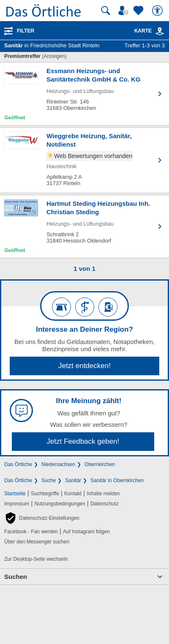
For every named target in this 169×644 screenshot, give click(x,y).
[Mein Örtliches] (125, 11)
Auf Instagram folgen (86, 532)
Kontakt (73, 494)
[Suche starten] (106, 11)
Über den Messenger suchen (37, 542)
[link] (160, 31)
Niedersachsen (58, 464)
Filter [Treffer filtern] (26, 31)
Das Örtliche (18, 464)
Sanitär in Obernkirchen (117, 480)
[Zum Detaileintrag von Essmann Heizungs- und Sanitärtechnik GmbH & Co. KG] (84, 94)
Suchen (16, 577)
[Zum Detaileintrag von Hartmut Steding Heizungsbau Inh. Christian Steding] (84, 226)
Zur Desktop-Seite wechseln (36, 559)
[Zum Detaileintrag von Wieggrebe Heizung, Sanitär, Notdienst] (84, 160)
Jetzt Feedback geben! (83, 441)
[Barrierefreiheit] (158, 11)
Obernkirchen (100, 464)
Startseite (15, 494)
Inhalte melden (103, 494)
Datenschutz (105, 504)
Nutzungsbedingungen (60, 504)
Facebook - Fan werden (31, 532)
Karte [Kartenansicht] (150, 31)
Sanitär (73, 480)
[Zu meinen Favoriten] (139, 11)
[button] (42, 518)
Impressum (17, 504)
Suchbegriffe (45, 494)
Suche (49, 480)
